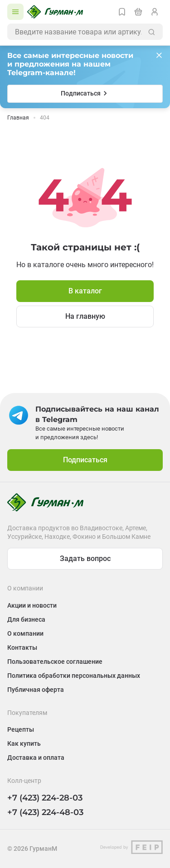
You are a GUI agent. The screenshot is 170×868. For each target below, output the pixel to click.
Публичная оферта (36, 690)
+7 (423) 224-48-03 (45, 812)
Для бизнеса (26, 619)
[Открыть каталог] (15, 12)
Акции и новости (32, 605)
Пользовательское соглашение (55, 662)
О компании (25, 633)
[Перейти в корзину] (138, 12)
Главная (18, 118)
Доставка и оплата (36, 758)
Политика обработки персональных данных (74, 676)
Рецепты (21, 729)
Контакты (22, 647)
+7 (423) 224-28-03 (45, 798)
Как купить (24, 743)
